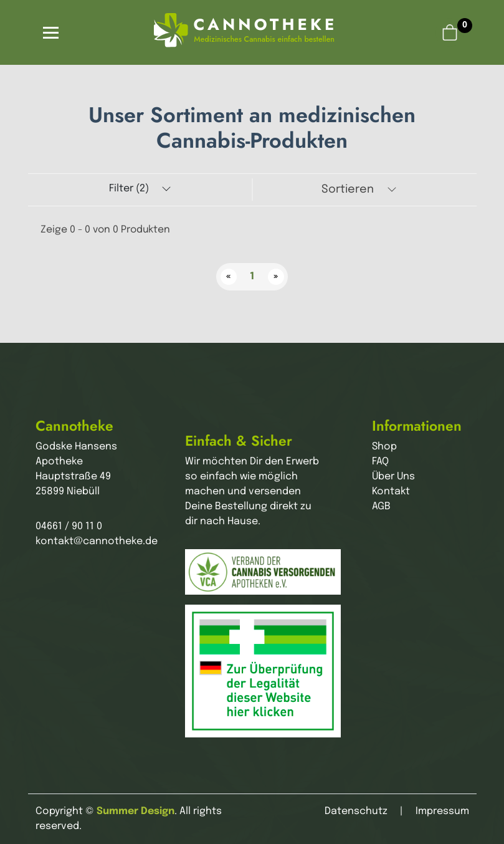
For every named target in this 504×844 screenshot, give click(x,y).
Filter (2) (140, 189)
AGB (381, 506)
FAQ (380, 462)
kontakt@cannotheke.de (97, 541)
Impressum (442, 811)
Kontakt (391, 492)
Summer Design (136, 811)
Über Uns (393, 477)
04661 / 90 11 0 (69, 526)
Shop (384, 447)
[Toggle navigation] (51, 32)
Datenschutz (356, 811)
